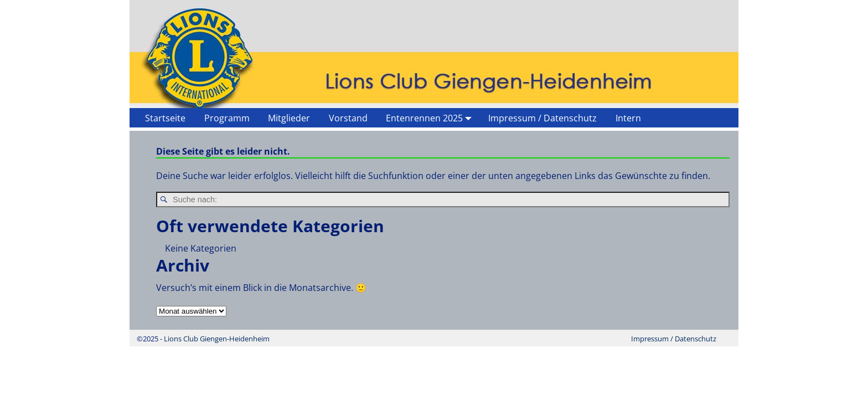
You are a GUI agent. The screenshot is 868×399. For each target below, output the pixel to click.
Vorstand (348, 118)
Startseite (165, 118)
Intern (628, 118)
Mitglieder (289, 118)
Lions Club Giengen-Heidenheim (217, 339)
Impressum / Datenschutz (542, 118)
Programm (227, 118)
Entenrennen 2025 (431, 118)
